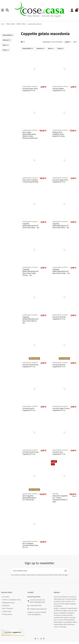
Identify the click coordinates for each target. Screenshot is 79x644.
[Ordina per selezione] (68, 42)
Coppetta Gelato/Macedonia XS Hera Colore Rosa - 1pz (31, 226)
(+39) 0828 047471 (36, 606)
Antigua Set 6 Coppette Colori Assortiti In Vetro (59, 134)
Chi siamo (6, 597)
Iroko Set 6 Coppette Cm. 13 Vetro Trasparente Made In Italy (60, 499)
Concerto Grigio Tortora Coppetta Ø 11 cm (61, 409)
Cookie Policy (7, 611)
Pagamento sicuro (8, 603)
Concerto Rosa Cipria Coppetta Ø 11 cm (30, 90)
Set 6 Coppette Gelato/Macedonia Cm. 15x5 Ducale (29, 498)
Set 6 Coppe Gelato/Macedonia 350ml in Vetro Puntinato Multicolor (30, 135)
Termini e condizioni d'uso (11, 600)
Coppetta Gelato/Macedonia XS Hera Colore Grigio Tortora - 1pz (30, 272)
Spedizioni (6, 606)
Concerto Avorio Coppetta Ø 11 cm (29, 409)
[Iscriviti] (66, 571)
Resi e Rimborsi (8, 608)
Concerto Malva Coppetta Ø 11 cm (59, 90)
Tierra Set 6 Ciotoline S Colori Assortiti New (30, 181)
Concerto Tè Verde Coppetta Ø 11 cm (59, 318)
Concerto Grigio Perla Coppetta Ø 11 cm (60, 181)
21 (75, 42)
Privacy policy (7, 614)
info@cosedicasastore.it (38, 609)
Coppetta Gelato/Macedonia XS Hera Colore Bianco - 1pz (30, 320)
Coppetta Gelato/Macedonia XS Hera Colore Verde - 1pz (61, 271)
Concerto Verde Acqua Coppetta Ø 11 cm (30, 453)
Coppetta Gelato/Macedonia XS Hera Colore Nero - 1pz (61, 226)
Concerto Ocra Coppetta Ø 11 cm (59, 453)
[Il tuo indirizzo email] (37, 571)
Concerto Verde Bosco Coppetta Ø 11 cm (30, 366)
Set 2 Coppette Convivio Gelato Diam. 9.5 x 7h (30, 545)
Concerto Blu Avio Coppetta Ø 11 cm (59, 366)
